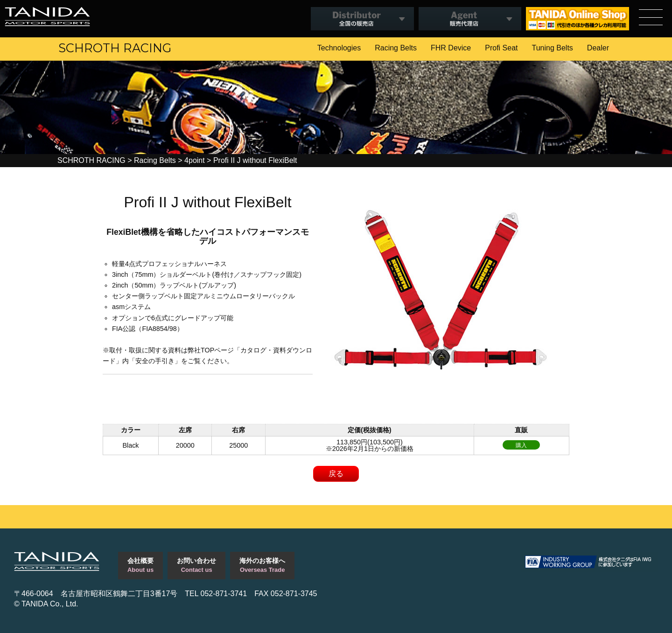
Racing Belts (396, 48)
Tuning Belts (553, 48)
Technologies (339, 48)
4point (195, 160)
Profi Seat (501, 48)
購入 (521, 445)
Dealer (598, 48)
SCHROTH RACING (115, 48)
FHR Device (451, 48)
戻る (336, 474)
